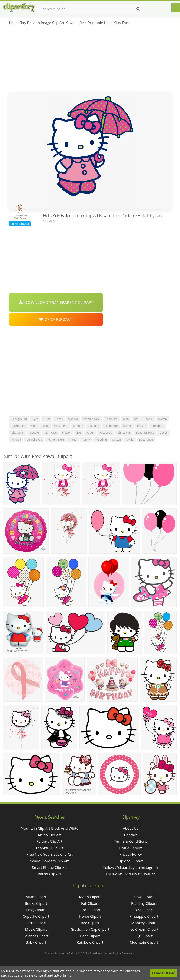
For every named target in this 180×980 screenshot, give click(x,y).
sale (34, 426)
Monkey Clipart (144, 923)
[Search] (138, 9)
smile (130, 440)
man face (50, 432)
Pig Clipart (144, 936)
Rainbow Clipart (90, 942)
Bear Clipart (90, 936)
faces (59, 419)
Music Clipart (36, 929)
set (136, 419)
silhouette (111, 426)
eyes (35, 419)
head (45, 426)
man (126, 419)
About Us (130, 828)
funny (86, 440)
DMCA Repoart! (56, 319)
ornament (61, 426)
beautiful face (145, 432)
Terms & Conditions (131, 841)
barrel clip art (49, 874)
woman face (92, 419)
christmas (124, 432)
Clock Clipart (90, 910)
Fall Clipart (90, 903)
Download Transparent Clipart (56, 302)
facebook (106, 432)
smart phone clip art (50, 867)
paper (90, 432)
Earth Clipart (36, 923)
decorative (146, 440)
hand (73, 440)
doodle (34, 432)
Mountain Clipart (144, 942)
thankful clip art (50, 848)
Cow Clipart (144, 897)
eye (79, 432)
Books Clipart (36, 903)
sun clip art (34, 440)
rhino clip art (49, 835)
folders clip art (50, 841)
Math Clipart (36, 897)
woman (78, 426)
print (47, 419)
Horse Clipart (90, 916)
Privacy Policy (131, 854)
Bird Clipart (144, 910)
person (142, 426)
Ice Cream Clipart (144, 929)
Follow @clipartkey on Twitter (131, 874)
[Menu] (176, 8)
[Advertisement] (90, 60)
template (112, 419)
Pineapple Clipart (144, 916)
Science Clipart (36, 936)
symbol (73, 419)
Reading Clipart (144, 903)
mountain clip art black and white (50, 828)
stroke (127, 426)
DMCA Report (130, 848)
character (18, 432)
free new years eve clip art (50, 854)
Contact (130, 835)
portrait (16, 440)
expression (18, 426)
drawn (117, 440)
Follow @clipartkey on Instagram (130, 867)
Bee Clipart (90, 923)
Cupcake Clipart (36, 916)
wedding (101, 440)
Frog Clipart (36, 910)
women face (56, 440)
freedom (157, 426)
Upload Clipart (131, 861)
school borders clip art (49, 861)
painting (94, 426)
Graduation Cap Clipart (90, 929)
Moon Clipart (90, 897)
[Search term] (91, 9)
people (148, 419)
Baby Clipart (36, 942)
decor (163, 432)
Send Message (20, 224)
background (19, 419)
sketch (163, 419)
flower (67, 432)
